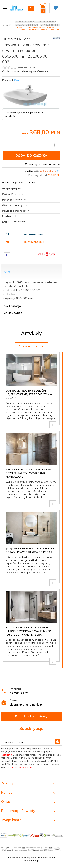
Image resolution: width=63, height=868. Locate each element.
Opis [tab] (7, 272)
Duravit (18, 80)
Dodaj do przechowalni (43, 164)
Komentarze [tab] (13, 313)
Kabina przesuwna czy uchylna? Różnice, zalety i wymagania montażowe (28, 473)
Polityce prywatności (21, 767)
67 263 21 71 (19, 693)
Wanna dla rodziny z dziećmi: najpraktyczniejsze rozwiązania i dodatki (30, 394)
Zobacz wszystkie (31, 346)
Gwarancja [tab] (12, 306)
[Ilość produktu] (31, 145)
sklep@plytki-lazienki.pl (26, 704)
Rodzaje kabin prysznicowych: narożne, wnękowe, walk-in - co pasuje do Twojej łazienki (28, 631)
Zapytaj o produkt (24, 234)
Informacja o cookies (18, 858)
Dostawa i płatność (25, 242)
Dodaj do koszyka (31, 156)
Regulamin (7, 755)
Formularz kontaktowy (31, 716)
